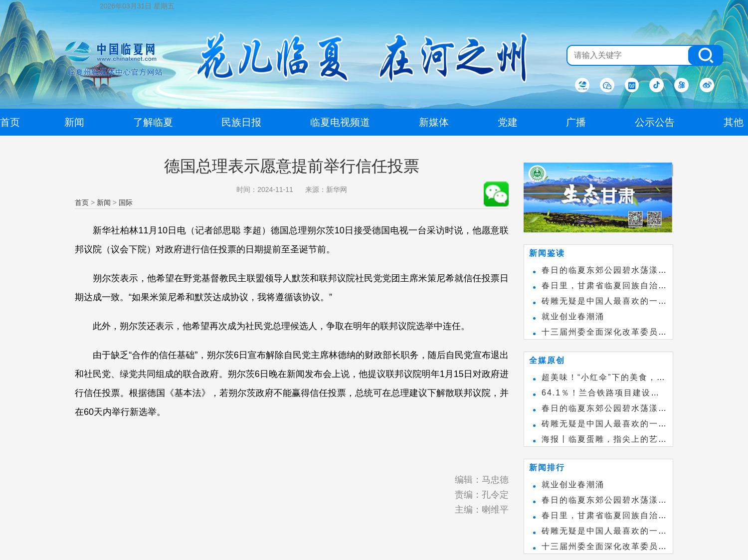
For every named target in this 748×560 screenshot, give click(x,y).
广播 (576, 122)
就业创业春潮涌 (573, 316)
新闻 (104, 202)
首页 (82, 202)
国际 (126, 202)
